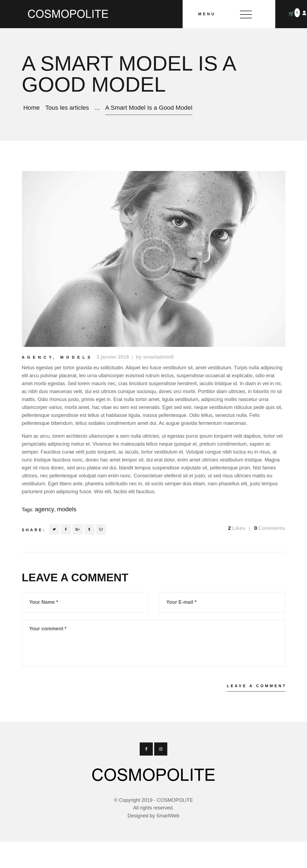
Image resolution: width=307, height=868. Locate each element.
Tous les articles (67, 108)
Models (77, 357)
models (67, 509)
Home (31, 108)
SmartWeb (168, 816)
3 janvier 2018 (113, 357)
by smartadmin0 (155, 357)
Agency (38, 357)
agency (45, 509)
